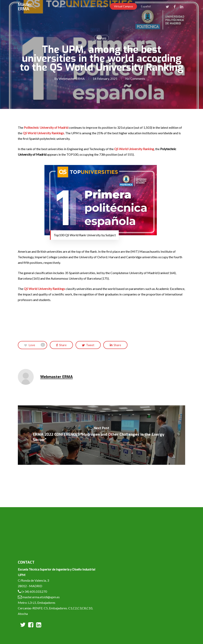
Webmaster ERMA (71, 79)
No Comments (135, 79)
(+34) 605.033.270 (34, 591)
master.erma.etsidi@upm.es (41, 597)
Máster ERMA (25, 6)
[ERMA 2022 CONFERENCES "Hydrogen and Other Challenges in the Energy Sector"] (101, 435)
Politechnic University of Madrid (46, 127)
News (101, 38)
